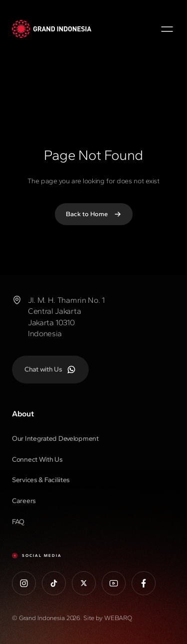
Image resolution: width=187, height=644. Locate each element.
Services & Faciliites (41, 480)
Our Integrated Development (55, 439)
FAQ (18, 522)
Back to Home (94, 214)
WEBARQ (118, 618)
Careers (24, 501)
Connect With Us (37, 459)
